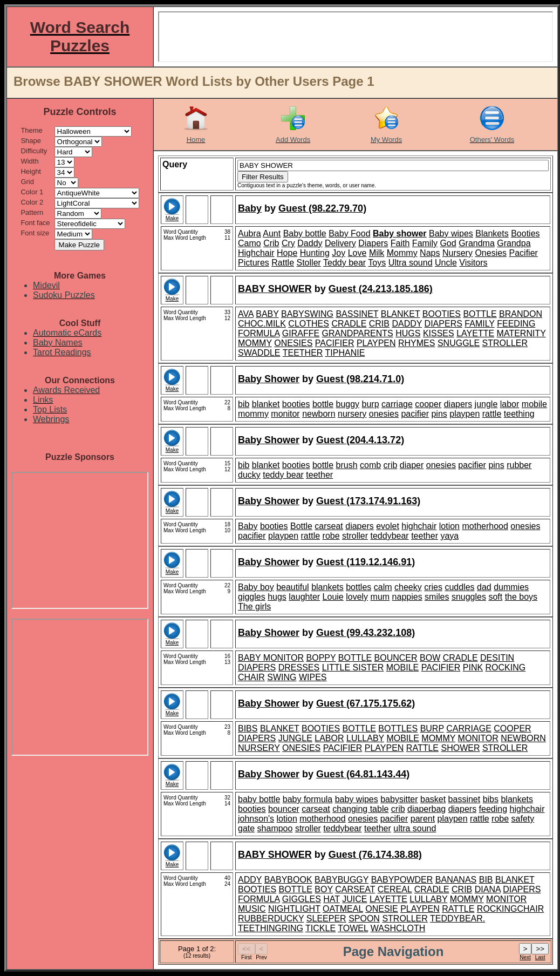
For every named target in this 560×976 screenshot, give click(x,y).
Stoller (309, 263)
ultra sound (415, 828)
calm (383, 587)
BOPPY (321, 658)
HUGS (408, 333)
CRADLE (349, 324)
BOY (324, 889)
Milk (377, 253)
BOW (430, 658)
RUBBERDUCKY (271, 919)
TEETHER (303, 353)
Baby (250, 208)
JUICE (354, 899)
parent (423, 819)
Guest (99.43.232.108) (366, 633)
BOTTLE (480, 314)
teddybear (390, 536)
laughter (304, 597)
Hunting (315, 253)
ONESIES (293, 343)
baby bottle (259, 799)
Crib (271, 243)
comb (370, 465)
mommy (253, 414)
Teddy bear (344, 263)
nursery (352, 414)
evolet (388, 526)
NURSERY (259, 748)
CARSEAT (355, 889)
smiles (437, 597)
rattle (492, 414)
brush (347, 465)
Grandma (477, 243)
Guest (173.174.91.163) (368, 501)
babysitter (399, 799)
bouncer (284, 809)
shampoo (275, 828)
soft (495, 597)
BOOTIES (442, 314)
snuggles (469, 597)
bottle (323, 404)
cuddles (459, 587)
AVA (246, 314)
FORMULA (259, 333)
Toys (377, 263)
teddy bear (283, 475)
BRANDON (521, 314)
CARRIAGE (469, 728)
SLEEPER (326, 919)
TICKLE (320, 928)
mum (380, 597)
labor (510, 404)
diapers (458, 404)
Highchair (256, 253)
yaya (449, 536)
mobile (534, 404)
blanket (266, 404)
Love (357, 253)
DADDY (407, 324)
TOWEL (353, 928)
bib (244, 404)
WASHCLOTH (398, 928)
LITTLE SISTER (353, 667)
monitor (285, 414)
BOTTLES (398, 728)
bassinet (465, 799)
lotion (449, 526)
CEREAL (395, 889)
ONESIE (381, 909)
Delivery (340, 243)
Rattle (283, 263)
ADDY (250, 880)
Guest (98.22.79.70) (322, 208)
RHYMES (416, 343)
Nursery (457, 253)
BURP (432, 728)
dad (484, 587)
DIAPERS (443, 324)
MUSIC (252, 909)
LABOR (329, 738)
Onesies (491, 253)
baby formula (308, 799)
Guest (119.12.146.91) (366, 562)
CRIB (379, 324)
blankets (327, 587)
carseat (329, 526)
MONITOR (478, 738)
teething (519, 414)
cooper (428, 404)
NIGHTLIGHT (294, 909)
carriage (397, 404)
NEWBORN (523, 738)
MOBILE (402, 667)
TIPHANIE (345, 353)
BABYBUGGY (342, 880)
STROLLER (505, 343)
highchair (419, 526)
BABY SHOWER (275, 289)
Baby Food (349, 233)
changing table (360, 809)
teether (319, 475)
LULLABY (365, 738)
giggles (252, 597)
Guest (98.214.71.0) (360, 379)
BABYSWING (307, 314)
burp (371, 404)
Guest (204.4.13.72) (360, 440)
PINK (473, 667)
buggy (348, 404)
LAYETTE (475, 333)
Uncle (446, 263)
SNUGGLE (459, 343)
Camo (250, 243)
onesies (384, 414)
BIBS (248, 728)
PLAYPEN (376, 343)
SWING (282, 677)
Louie (333, 597)
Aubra (250, 233)
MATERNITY (521, 333)
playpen (465, 414)
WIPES (313, 677)
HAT (332, 899)
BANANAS (456, 880)
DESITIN (497, 658)
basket (433, 799)
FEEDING (516, 324)
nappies (407, 597)
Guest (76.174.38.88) (375, 855)
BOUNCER (396, 658)
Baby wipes (451, 233)
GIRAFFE (301, 333)
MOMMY (255, 343)
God (448, 243)
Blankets (492, 233)
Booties (525, 233)
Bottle (301, 526)
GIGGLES (302, 899)
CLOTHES (309, 324)
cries (433, 587)
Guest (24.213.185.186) (381, 289)
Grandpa (514, 243)
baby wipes (357, 799)
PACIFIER (335, 343)
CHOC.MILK (262, 324)
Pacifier (524, 253)
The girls (254, 606)
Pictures (254, 263)
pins (439, 414)
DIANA (488, 889)
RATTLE (422, 748)
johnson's (256, 819)
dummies (511, 587)
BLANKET (401, 314)
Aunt (272, 233)
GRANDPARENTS (358, 333)
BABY (267, 314)
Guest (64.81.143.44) (363, 774)
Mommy (402, 253)
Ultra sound (411, 263)
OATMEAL (343, 909)
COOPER (512, 728)
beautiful (293, 587)
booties (296, 404)
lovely (357, 597)
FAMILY (479, 324)
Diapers (373, 243)
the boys (521, 597)
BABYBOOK (288, 880)
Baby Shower (269, 379)
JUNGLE (295, 738)
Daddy (310, 243)
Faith (400, 243)
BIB (486, 880)
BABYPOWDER (402, 880)
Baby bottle (305, 233)
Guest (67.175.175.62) (366, 703)
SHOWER (460, 748)
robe (331, 536)
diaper (412, 465)
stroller (355, 536)
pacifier (415, 414)
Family (425, 243)
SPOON (364, 919)
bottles (358, 587)
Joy (339, 253)
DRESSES (299, 667)
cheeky (408, 587)
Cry (288, 243)
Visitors (473, 263)
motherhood (485, 526)
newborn (319, 414)
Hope (287, 253)
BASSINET (357, 314)
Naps (430, 253)
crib (391, 465)
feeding (493, 809)
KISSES (439, 333)
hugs (277, 597)
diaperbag (426, 809)
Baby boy (256, 587)
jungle (486, 404)
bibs (491, 799)
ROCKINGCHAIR (510, 909)
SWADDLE (259, 353)
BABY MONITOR (271, 658)
